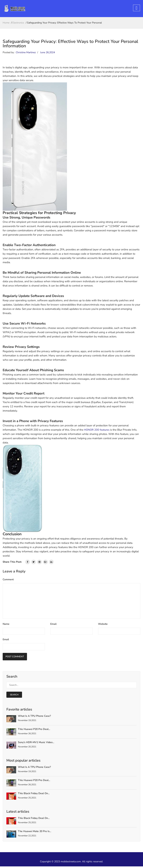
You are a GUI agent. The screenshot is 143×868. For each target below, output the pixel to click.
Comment (8, 581)
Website (103, 625)
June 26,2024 (48, 53)
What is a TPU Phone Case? (34, 718)
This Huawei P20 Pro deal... (34, 731)
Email (53, 625)
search (14, 696)
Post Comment (16, 658)
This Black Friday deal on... (34, 795)
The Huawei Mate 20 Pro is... (35, 833)
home (6, 24)
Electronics (18, 24)
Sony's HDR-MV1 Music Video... (36, 744)
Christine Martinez (26, 53)
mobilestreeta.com (71, 863)
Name (6, 625)
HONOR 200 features (97, 431)
